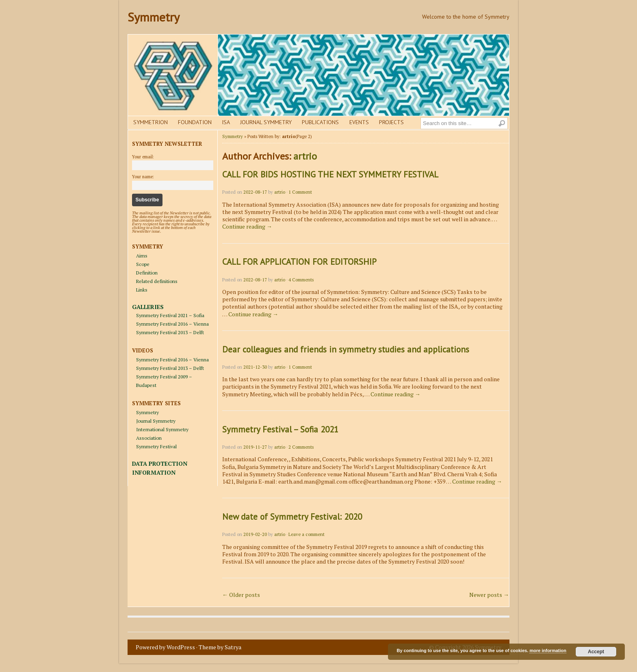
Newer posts (489, 595)
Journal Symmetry (266, 122)
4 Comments (301, 280)
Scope (143, 264)
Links (142, 290)
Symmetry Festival (156, 446)
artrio (305, 156)
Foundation (195, 122)
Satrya (233, 647)
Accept (596, 652)
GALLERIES (148, 307)
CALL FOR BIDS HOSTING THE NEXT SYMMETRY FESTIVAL (330, 174)
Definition (147, 273)
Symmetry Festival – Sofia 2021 (280, 429)
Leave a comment (307, 534)
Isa (226, 122)
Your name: (143, 177)
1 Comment (300, 192)
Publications (320, 122)
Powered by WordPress (165, 647)
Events (359, 122)
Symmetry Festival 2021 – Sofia (170, 315)
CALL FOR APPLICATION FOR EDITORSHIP (299, 262)
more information (548, 650)
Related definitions (157, 281)
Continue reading (247, 226)
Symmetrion (151, 122)
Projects (391, 122)
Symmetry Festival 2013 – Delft (170, 332)
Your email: (143, 157)
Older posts (241, 595)
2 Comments (301, 447)
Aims (142, 256)
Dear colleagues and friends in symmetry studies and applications (346, 349)
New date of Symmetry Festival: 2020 (292, 517)
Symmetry (154, 17)
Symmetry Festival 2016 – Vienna (172, 324)
